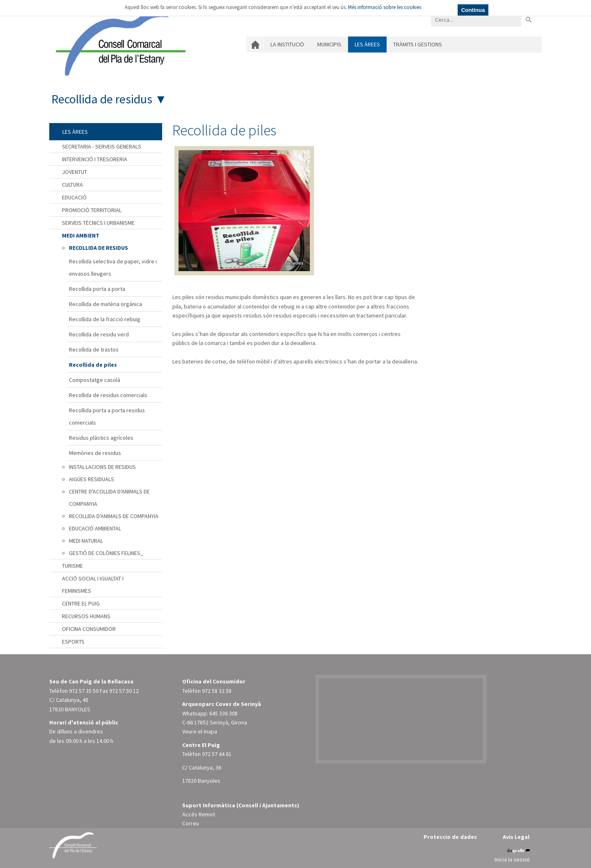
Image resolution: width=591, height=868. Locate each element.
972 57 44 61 (217, 754)
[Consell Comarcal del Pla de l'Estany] (119, 43)
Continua (473, 10)
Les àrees (367, 44)
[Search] (476, 19)
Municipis (329, 44)
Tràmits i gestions (418, 44)
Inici (255, 45)
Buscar (528, 19)
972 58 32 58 (217, 691)
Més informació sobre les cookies (385, 7)
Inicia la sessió (512, 859)
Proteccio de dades (450, 837)
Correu (191, 823)
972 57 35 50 (84, 691)
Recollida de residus (102, 99)
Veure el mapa (200, 731)
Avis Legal (516, 837)
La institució (287, 44)
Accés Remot (199, 814)
